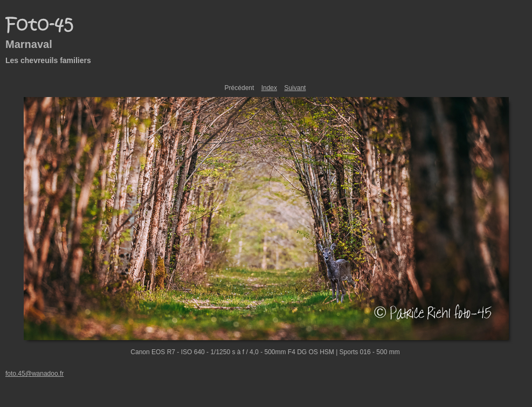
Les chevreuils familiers (48, 60)
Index (269, 88)
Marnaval (29, 44)
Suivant (295, 88)
